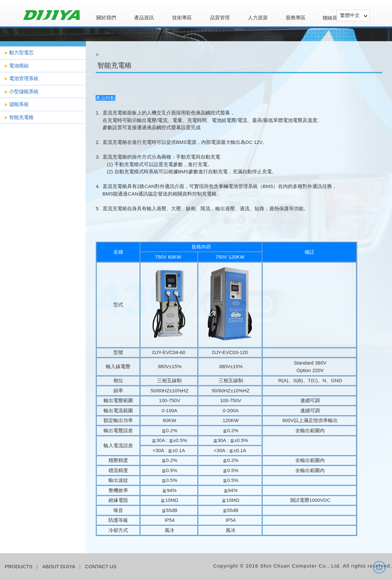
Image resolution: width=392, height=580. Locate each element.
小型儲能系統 (24, 91)
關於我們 (106, 18)
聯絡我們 (333, 18)
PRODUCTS (19, 566)
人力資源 (258, 18)
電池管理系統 (24, 78)
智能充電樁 (21, 117)
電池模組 (19, 66)
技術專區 (182, 18)
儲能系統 (19, 104)
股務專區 (296, 18)
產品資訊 (144, 18)
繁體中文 (350, 15)
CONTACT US (101, 566)
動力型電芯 (21, 52)
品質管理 (220, 18)
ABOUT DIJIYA (59, 566)
